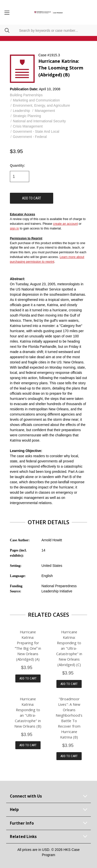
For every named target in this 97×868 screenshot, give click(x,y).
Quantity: (17, 165)
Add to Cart (28, 678)
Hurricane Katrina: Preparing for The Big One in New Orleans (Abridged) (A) (28, 645)
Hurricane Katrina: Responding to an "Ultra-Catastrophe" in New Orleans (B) (28, 712)
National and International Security (39, 121)
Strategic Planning (27, 116)
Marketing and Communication (36, 100)
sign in (14, 228)
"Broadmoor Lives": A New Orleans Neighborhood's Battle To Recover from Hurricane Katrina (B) (69, 718)
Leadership (21, 111)
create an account (65, 224)
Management (45, 111)
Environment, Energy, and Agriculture (41, 105)
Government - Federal (30, 137)
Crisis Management (28, 126)
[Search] (5, 30)
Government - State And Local (36, 131)
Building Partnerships (26, 95)
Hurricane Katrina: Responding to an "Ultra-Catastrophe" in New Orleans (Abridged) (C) (69, 648)
